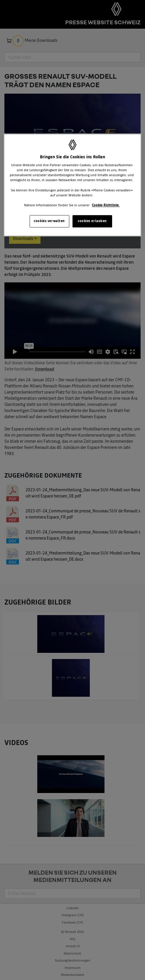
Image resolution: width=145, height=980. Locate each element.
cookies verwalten (49, 221)
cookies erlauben (92, 221)
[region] (72, 185)
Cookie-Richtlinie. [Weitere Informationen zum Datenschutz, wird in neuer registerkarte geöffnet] (106, 205)
